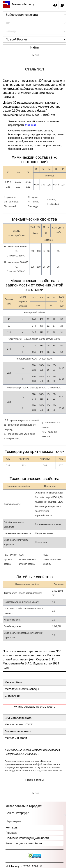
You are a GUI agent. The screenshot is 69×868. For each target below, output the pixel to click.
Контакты (12, 827)
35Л (33, 125)
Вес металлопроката (18, 731)
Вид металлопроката (18, 718)
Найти (35, 48)
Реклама (11, 833)
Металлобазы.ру (19, 4)
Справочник (12, 696)
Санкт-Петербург (17, 813)
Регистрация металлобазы (24, 843)
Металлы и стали (16, 738)
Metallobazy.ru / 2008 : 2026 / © (24, 866)
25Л (28, 125)
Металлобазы (14, 682)
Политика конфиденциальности (27, 838)
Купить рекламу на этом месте (34, 707)
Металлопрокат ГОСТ (19, 724)
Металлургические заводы (22, 689)
